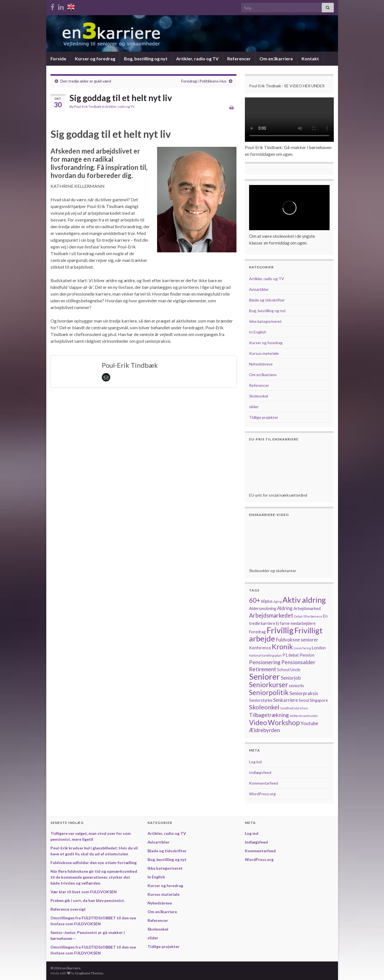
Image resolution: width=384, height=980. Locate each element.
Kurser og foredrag (95, 59)
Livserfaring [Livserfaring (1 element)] (302, 648)
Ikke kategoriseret (265, 321)
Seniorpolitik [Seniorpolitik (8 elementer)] (269, 692)
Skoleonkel (259, 396)
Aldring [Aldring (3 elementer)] (285, 608)
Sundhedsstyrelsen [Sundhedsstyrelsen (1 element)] (294, 708)
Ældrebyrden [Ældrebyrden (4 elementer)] (265, 730)
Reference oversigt (68, 909)
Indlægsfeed (260, 772)
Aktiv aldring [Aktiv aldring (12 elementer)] (304, 600)
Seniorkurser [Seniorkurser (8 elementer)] (269, 685)
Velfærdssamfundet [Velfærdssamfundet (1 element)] (304, 716)
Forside (58, 59)
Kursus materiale (264, 353)
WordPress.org (262, 794)
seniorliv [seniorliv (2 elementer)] (296, 686)
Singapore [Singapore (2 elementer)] (319, 700)
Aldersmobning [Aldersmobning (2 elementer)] (263, 608)
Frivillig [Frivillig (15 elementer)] (280, 630)
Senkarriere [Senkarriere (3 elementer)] (286, 700)
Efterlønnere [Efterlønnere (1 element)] (313, 616)
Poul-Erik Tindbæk (88, 107)
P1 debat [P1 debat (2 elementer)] (291, 655)
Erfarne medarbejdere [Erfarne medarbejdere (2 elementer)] (296, 623)
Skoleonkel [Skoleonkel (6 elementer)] (264, 707)
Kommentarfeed (264, 783)
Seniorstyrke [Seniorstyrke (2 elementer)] (261, 700)
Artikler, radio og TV (197, 59)
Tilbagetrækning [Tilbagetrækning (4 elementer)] (269, 715)
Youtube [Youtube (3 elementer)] (309, 723)
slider (254, 407)
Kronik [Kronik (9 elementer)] (282, 647)
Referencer (239, 59)
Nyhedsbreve (261, 364)
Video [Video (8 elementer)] (258, 722)
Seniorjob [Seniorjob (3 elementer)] (291, 678)
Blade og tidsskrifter (267, 300)
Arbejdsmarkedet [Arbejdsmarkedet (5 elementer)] (271, 615)
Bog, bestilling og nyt (146, 59)
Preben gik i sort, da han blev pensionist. (88, 900)
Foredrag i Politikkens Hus (204, 81)
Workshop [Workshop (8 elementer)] (284, 722)
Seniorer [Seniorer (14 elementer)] (265, 676)
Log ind (255, 762)
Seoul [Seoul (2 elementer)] (304, 700)
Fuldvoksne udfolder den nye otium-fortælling (94, 863)
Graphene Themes (89, 973)
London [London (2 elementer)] (319, 648)
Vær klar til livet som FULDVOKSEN (84, 892)
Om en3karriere (276, 59)
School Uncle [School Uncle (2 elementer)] (289, 670)
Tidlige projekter (264, 417)
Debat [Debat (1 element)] (298, 616)
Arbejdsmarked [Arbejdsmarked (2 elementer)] (307, 608)
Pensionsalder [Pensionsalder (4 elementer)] (298, 662)
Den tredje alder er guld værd (86, 81)
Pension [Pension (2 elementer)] (307, 655)
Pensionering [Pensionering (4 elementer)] (265, 662)
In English (258, 332)
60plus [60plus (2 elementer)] (267, 601)
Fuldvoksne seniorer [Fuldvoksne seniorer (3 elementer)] (297, 640)
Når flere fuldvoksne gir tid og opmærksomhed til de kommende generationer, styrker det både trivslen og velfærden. (94, 877)
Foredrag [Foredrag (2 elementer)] (257, 632)
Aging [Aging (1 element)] (278, 601)
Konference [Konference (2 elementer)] (260, 648)
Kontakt (310, 59)
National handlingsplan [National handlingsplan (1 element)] (265, 655)
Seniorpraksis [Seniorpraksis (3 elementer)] (304, 693)
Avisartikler (259, 289)
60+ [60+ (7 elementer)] (255, 600)
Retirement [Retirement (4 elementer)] (263, 669)
